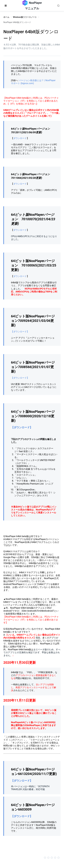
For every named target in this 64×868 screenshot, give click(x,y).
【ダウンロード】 (20, 332)
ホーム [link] (6, 17)
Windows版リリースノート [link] (25, 17)
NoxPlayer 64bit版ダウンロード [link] (17, 22)
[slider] (32, 858)
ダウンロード (20, 138)
